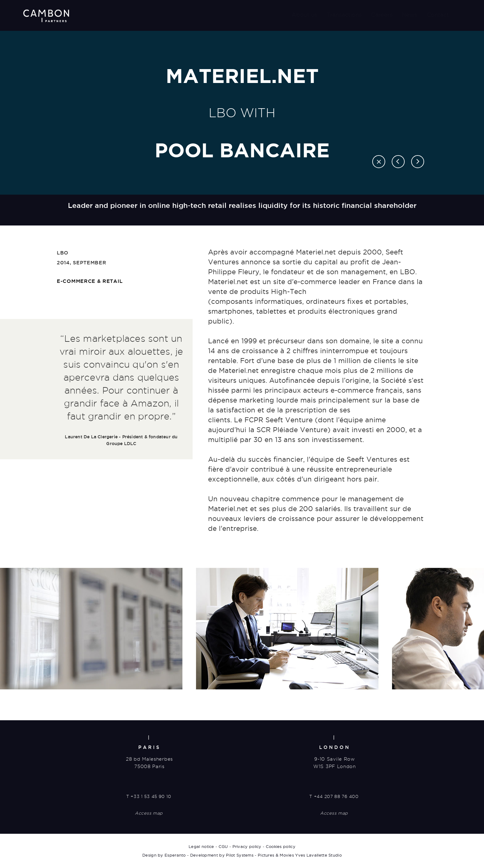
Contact (438, 15)
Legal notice (201, 846)
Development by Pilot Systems (222, 855)
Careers (382, 15)
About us (305, 15)
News (410, 15)
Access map (149, 813)
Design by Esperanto (164, 855)
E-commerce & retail (90, 281)
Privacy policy (247, 846)
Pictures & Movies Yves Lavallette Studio (300, 855)
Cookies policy (281, 846)
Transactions (344, 15)
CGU (223, 846)
